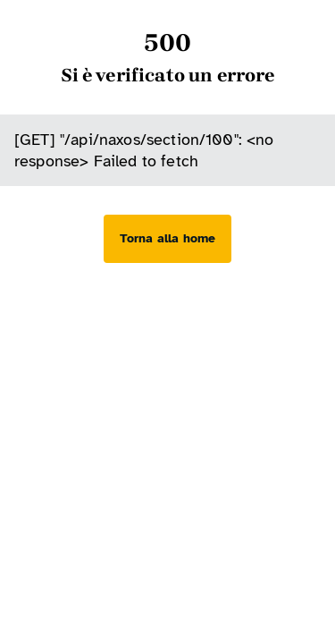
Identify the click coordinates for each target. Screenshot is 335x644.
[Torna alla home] (167, 239)
